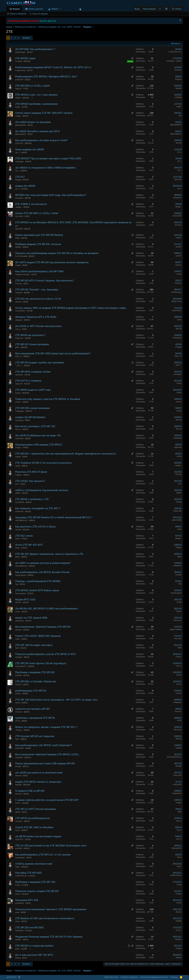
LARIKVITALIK (21, 876)
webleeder (177, 566)
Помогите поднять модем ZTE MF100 (37, 891)
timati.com (19, 338)
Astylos (18, 457)
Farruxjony (19, 420)
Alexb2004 (19, 748)
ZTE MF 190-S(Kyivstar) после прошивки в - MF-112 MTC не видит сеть (56, 700)
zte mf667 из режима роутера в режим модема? (43, 563)
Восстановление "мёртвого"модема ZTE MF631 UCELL (47, 754)
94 (32, 98)
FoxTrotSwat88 (21, 256)
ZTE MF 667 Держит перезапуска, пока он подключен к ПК (49, 554)
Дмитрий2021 (21, 125)
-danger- (19, 207)
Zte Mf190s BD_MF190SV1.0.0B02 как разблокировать (47, 609)
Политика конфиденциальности (154, 977)
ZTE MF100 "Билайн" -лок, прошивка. (37, 290)
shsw (179, 529)
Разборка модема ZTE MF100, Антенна (38, 244)
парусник (178, 447)
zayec (17, 867)
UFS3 (17, 721)
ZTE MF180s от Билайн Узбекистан (36, 682)
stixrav (179, 675)
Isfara (17, 238)
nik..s (17, 153)
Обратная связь (111, 977)
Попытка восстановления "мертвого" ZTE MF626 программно (51, 909)
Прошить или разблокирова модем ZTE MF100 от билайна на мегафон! (57, 253)
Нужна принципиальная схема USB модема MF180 (45, 763)
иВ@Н (18, 493)
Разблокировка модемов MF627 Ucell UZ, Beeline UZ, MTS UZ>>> (53, 67)
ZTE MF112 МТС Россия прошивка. (36, 809)
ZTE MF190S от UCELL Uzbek (32, 86)
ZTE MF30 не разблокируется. (33, 818)
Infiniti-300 (19, 511)
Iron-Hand (19, 216)
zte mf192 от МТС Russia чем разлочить (38, 326)
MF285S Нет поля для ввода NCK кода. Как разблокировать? (51, 195)
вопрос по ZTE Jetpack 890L (32, 618)
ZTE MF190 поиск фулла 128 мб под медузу (41, 663)
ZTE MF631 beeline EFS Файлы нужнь (37, 590)
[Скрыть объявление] (180, 21)
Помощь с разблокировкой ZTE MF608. (38, 581)
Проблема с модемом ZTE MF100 (35, 672)
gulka (17, 912)
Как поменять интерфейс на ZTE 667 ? (38, 508)
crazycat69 (177, 784)
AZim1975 (19, 143)
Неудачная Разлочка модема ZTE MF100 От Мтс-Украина (49, 937)
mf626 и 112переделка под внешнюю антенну (42, 490)
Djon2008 (19, 229)
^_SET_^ (19, 366)
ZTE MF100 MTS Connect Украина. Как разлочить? (45, 281)
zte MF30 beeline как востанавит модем (38, 836)
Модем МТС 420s (25, 600)
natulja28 (19, 293)
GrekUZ (18, 685)
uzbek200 (19, 757)
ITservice (19, 712)
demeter (18, 630)
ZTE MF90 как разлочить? (30, 335)
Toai (17, 584)
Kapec (18, 107)
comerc (18, 402)
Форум (16, 9)
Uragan (18, 116)
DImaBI (18, 767)
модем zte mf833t (25, 186)
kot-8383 (19, 848)
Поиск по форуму (40, 14)
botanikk (19, 675)
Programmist (20, 70)
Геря (17, 739)
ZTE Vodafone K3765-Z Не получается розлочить (44, 463)
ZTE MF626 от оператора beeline (34, 946)
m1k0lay (178, 97)
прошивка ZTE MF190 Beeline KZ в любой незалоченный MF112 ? (54, 517)
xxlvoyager (19, 162)
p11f (17, 484)
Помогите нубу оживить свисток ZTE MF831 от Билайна (48, 399)
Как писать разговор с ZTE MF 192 (35, 426)
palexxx (178, 265)
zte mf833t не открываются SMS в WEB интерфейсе (45, 168)
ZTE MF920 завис (25, 58)
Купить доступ (36, 9)
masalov (178, 939)
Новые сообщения (18, 14)
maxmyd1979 (21, 666)
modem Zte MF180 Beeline (30, 417)
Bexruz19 (178, 730)
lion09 (179, 602)
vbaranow (19, 375)
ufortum (18, 602)
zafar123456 (177, 520)
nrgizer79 (19, 384)
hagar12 (18, 89)
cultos (17, 639)
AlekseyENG (176, 848)
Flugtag (18, 180)
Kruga (18, 885)
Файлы (55, 9)
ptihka (179, 393)
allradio (18, 247)
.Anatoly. (19, 730)
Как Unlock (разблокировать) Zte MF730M (39, 271)
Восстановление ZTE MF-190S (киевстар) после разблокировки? (53, 354)
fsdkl (17, 648)
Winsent (18, 776)
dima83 (179, 88)
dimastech (19, 198)
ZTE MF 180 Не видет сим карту (34, 645)
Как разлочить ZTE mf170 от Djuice (35, 527)
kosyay (179, 502)
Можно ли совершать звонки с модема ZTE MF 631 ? (46, 727)
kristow (18, 393)
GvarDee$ (19, 439)
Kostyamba (177, 338)
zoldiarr (18, 940)
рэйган (18, 694)
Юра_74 (19, 356)
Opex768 (178, 179)
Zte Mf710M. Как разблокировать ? (35, 49)
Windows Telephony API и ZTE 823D (36, 317)
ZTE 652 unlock (24, 536)
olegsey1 (19, 320)
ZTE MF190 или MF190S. (30, 928)
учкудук (179, 347)
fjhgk (180, 812)
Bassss (179, 912)
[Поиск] (177, 9)
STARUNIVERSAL (174, 757)
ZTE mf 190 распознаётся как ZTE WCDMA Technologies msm (51, 846)
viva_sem (178, 639)
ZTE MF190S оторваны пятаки (33, 372)
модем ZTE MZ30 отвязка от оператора (38, 782)
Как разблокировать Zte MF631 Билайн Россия (42, 572)
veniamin (178, 70)
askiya (179, 411)
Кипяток (18, 794)
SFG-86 (178, 474)
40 (30, 949)
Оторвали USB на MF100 (30, 791)
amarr (17, 539)
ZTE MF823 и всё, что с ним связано (36, 95)
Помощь (174, 977)
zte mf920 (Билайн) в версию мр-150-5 (38, 131)
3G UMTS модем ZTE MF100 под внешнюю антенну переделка (52, 262)
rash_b (18, 329)
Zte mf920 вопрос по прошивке (33, 122)
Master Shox (177, 301)
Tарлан (178, 611)
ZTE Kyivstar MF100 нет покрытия (35, 736)
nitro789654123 (21, 520)
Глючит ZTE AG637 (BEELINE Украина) (38, 636)
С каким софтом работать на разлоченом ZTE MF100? (47, 800)
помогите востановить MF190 (32, 709)
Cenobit (178, 575)
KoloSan (19, 284)
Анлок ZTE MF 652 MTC (29, 545)
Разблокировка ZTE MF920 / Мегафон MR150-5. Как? (46, 77)
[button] (61, 9)
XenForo (12, 977)
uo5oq (179, 274)
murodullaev (20, 858)
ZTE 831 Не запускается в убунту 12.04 (38, 299)
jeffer (17, 347)
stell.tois (18, 302)
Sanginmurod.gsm (22, 274)
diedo (17, 557)
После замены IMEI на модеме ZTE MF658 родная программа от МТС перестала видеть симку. (71, 308)
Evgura (179, 958)
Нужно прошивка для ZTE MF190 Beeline (39, 235)
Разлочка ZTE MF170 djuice (31, 472)
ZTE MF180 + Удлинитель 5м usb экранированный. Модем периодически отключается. (66, 454)
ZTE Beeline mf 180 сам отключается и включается (45, 918)
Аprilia (18, 466)
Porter (18, 803)
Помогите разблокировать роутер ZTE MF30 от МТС (46, 654)
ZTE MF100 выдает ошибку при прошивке (40, 363)
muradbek (178, 374)
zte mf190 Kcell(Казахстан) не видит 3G (38, 435)
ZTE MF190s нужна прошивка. (33, 408)
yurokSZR (19, 80)
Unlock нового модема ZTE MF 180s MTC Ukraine (44, 113)
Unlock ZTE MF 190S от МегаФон (34, 827)
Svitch (18, 612)
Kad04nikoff (177, 793)
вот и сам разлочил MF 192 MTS (34, 955)
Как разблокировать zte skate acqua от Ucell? (41, 140)
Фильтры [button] (175, 43)
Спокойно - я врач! (174, 61)
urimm (18, 894)
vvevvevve (177, 620)
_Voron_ (178, 930)
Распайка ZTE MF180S (28, 873)
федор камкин (176, 629)
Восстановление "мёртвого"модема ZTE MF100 (43, 627)
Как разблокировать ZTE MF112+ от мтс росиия (43, 855)
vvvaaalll (19, 61)
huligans (19, 475)
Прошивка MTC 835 (27, 900)
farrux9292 (177, 216)
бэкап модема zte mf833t (30, 150)
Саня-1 (179, 657)
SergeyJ (178, 79)
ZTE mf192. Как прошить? (30, 481)
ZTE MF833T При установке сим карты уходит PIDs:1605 (48, 159)
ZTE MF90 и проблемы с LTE (32, 499)
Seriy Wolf (177, 775)
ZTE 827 (20, 177)
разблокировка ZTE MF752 (31, 691)
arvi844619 (20, 903)
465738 (179, 329)
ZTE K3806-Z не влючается (31, 204)
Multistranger (20, 52)
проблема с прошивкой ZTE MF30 (35, 718)
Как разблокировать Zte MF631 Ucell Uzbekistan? (44, 745)
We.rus (18, 429)
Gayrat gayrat (21, 575)
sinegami (19, 657)
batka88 (18, 785)
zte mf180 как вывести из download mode (39, 773)
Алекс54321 (20, 311)
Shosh (179, 903)
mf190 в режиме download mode (34, 864)
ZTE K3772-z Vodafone (28, 381)
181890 (179, 921)
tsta (180, 116)
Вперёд (26, 38)
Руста (18, 830)
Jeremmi (178, 225)
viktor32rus (20, 621)
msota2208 (20, 502)
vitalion (18, 98)
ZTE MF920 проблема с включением (36, 104)
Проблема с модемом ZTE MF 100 (35, 882)
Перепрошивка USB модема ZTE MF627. (39, 445)
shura (179, 320)
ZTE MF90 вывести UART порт (33, 390)
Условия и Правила (129, 977)
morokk (18, 530)
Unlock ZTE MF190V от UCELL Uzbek (37, 213)
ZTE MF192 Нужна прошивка (32, 344)
